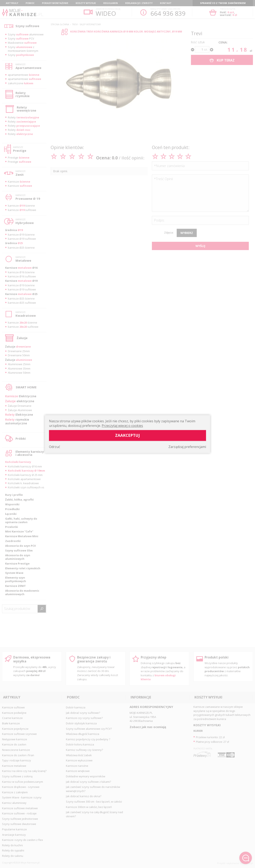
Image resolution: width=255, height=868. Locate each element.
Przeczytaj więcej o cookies (122, 426)
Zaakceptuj (127, 435)
